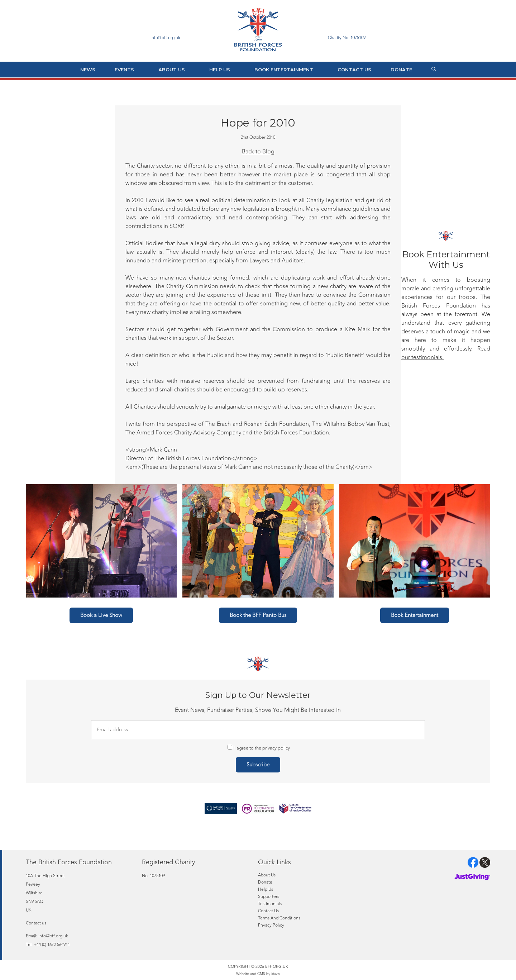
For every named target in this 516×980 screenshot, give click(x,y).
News (88, 70)
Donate (401, 70)
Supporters (269, 896)
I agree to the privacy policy (259, 748)
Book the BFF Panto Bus (258, 615)
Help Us (220, 70)
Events (124, 70)
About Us (172, 70)
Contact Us (354, 70)
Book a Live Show (101, 615)
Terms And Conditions (279, 918)
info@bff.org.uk (53, 936)
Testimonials (270, 904)
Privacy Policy (271, 925)
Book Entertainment (284, 70)
